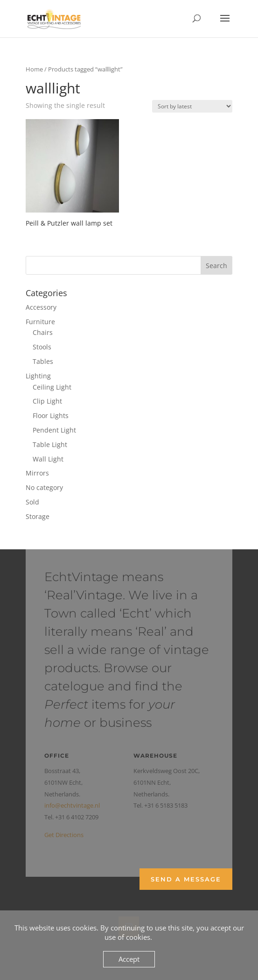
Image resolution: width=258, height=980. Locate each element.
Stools (42, 347)
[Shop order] (192, 106)
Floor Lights (51, 415)
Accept (129, 959)
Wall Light (48, 459)
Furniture (40, 322)
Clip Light (47, 401)
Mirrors (37, 473)
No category (44, 487)
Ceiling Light (52, 387)
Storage (38, 516)
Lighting (38, 376)
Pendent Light (54, 430)
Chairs (43, 332)
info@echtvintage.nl (72, 805)
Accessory (41, 307)
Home (34, 69)
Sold (32, 502)
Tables (43, 361)
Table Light (50, 444)
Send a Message (186, 879)
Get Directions (64, 835)
